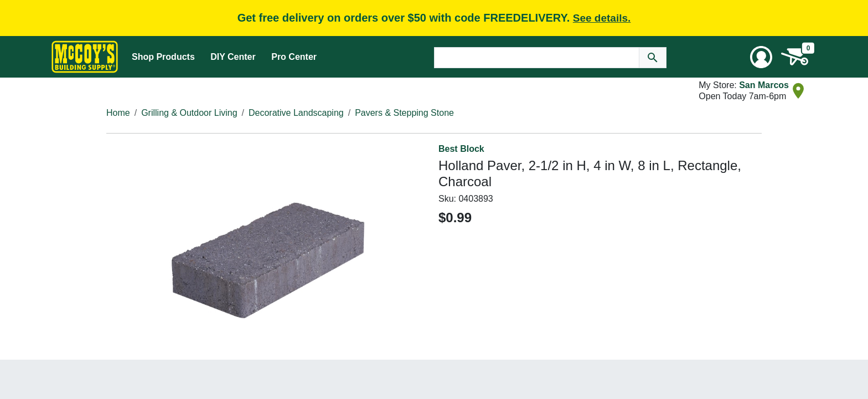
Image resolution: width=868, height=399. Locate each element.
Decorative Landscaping (296, 113)
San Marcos (764, 85)
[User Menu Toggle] (761, 57)
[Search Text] (537, 58)
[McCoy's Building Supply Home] (85, 57)
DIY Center (233, 57)
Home (118, 113)
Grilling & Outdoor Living (189, 113)
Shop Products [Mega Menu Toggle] (163, 57)
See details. (602, 18)
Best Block (461, 149)
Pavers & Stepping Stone (404, 113)
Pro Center (294, 57)
